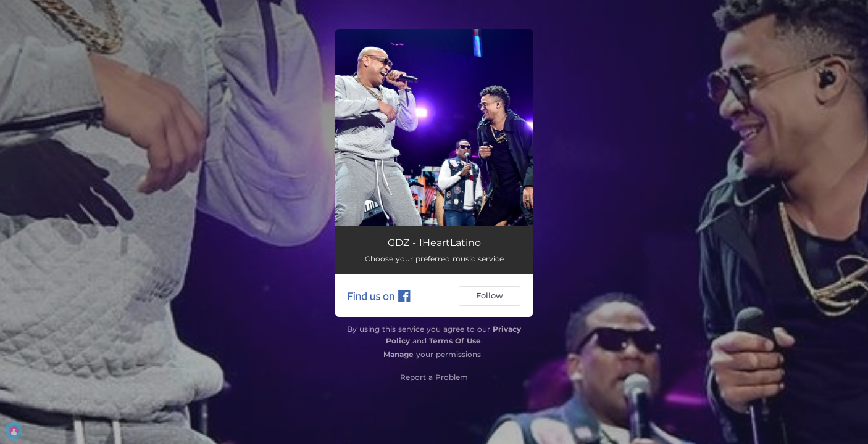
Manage (399, 354)
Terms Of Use (455, 341)
